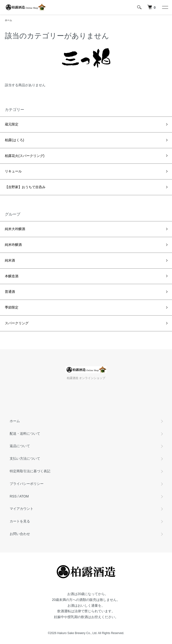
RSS (13, 496)
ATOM (24, 496)
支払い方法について (25, 458)
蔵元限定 (12, 124)
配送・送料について (25, 434)
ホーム (8, 20)
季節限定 (12, 307)
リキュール (13, 171)
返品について (20, 446)
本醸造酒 (12, 276)
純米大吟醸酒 (15, 229)
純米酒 (10, 260)
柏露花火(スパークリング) (25, 156)
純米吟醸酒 (13, 245)
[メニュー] (165, 7)
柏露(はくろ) (14, 140)
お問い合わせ (20, 534)
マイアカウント (22, 509)
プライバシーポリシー (27, 484)
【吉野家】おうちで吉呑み (25, 187)
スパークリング (17, 323)
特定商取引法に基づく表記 (30, 471)
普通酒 (10, 292)
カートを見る (20, 521)
